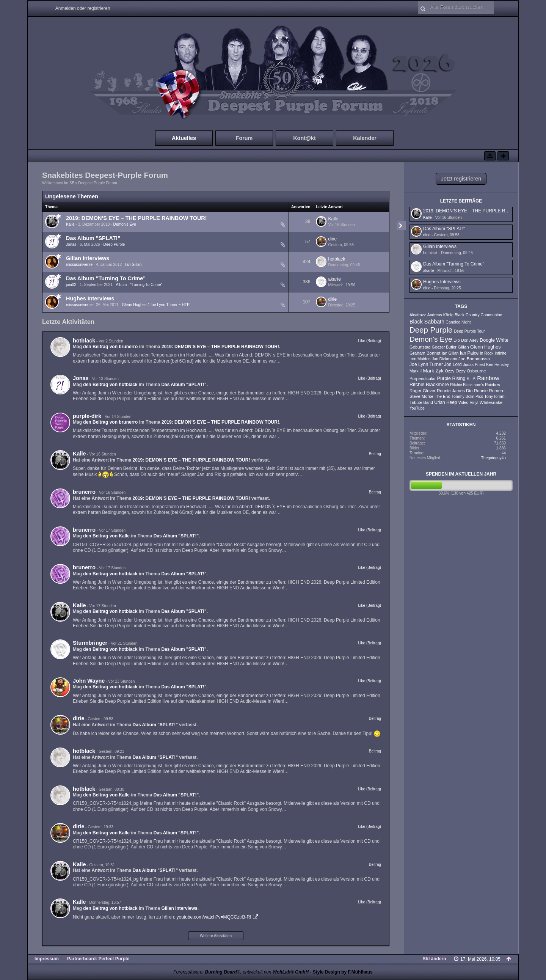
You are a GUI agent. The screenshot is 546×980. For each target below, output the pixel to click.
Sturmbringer (90, 643)
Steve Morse (421, 396)
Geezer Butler (444, 347)
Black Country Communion (478, 315)
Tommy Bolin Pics (467, 396)
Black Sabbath (427, 322)
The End (442, 396)
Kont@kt (304, 138)
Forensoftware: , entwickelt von (241, 972)
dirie (332, 239)
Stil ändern (435, 959)
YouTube (417, 408)
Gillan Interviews (88, 258)
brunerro (84, 492)
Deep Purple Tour (469, 331)
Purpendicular (423, 378)
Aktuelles (184, 138)
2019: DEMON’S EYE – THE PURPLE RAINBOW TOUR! (136, 218)
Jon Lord (453, 364)
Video (464, 402)
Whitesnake (491, 402)
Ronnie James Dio (455, 391)
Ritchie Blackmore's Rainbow (475, 385)
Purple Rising (451, 378)
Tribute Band (421, 402)
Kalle (70, 224)
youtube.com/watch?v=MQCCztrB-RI (214, 917)
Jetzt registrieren (461, 179)
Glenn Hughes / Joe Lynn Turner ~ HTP (156, 305)
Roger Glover (423, 391)
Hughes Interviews (90, 298)
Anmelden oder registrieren (83, 8)
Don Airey (470, 340)
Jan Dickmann (445, 359)
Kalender (365, 138)
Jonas (71, 244)
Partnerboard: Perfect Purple (98, 959)
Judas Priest (474, 364)
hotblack (337, 259)
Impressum (47, 959)
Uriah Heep (446, 402)
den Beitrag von (110, 347)
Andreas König (440, 315)
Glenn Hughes (485, 347)
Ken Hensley (497, 364)
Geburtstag (420, 347)
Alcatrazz (418, 315)
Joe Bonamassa (474, 359)
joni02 (71, 285)
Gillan (463, 347)
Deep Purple (114, 244)
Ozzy (450, 371)
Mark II (416, 371)
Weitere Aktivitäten (216, 936)
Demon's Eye (125, 224)
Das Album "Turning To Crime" (106, 278)
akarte (334, 279)
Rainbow (488, 378)
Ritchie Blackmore (429, 384)
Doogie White (494, 340)
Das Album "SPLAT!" (93, 238)
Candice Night (458, 322)
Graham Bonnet (425, 353)
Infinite (501, 353)
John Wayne (89, 681)
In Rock (487, 353)
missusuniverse (79, 265)
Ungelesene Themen (72, 196)
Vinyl (474, 402)
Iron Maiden (420, 359)
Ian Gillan (133, 265)
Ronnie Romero (489, 391)
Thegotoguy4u (493, 458)
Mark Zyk (433, 371)
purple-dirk (87, 416)
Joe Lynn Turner (426, 364)
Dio (457, 340)
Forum (244, 138)
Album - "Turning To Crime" (139, 285)
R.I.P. (471, 379)
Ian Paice (469, 353)
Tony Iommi (495, 396)
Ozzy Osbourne (471, 371)
